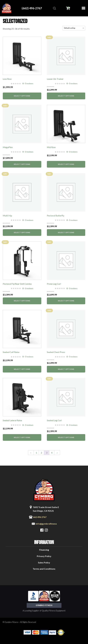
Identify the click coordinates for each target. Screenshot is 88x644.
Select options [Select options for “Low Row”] (22, 96)
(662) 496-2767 (32, 8)
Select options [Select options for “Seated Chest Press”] (66, 369)
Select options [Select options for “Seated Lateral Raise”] (22, 437)
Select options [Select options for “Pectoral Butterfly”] (66, 232)
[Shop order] (74, 28)
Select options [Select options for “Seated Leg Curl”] (66, 437)
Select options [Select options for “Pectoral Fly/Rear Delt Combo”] (22, 301)
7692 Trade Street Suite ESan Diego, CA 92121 (46, 509)
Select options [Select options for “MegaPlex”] (22, 164)
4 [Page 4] (52, 453)
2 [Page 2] (41, 453)
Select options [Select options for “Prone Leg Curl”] (66, 301)
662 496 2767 (40, 517)
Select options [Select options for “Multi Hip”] (22, 232)
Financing (44, 550)
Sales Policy (44, 562)
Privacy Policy (44, 556)
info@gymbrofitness (46, 524)
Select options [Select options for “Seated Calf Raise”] (22, 369)
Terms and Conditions (44, 569)
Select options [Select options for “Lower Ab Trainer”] (66, 96)
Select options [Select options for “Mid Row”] (66, 164)
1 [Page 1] (36, 453)
